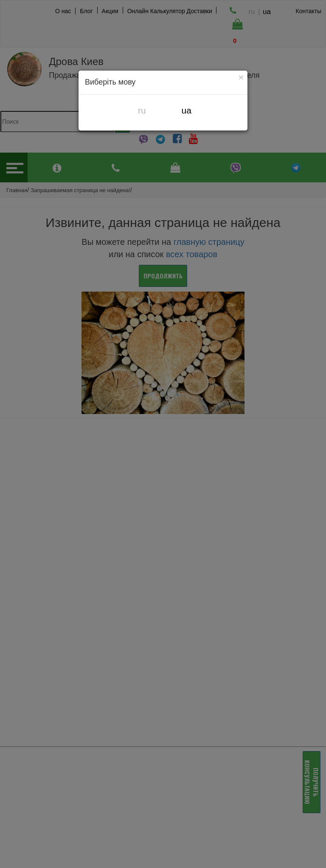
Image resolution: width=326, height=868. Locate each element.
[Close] (241, 77)
